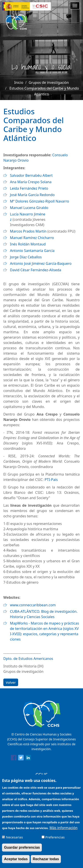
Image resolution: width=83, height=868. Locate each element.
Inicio (19, 82)
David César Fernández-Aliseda (36, 270)
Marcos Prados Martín (28, 231)
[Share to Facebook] (14, 758)
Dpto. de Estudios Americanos (28, 659)
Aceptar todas (16, 862)
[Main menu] (75, 6)
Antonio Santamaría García (32, 251)
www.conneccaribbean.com (33, 605)
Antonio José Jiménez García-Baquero (41, 263)
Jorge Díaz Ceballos (26, 257)
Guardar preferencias (22, 851)
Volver (11, 682)
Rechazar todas (46, 862)
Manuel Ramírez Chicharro (32, 238)
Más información (64, 831)
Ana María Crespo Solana (31, 182)
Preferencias (55, 840)
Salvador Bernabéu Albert (31, 175)
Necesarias (14, 840)
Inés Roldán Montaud (28, 244)
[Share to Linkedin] (28, 758)
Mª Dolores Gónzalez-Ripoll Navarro (40, 201)
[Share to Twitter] (21, 758)
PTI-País (51, 480)
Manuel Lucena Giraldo (29, 208)
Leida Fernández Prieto (29, 188)
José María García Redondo (32, 195)
